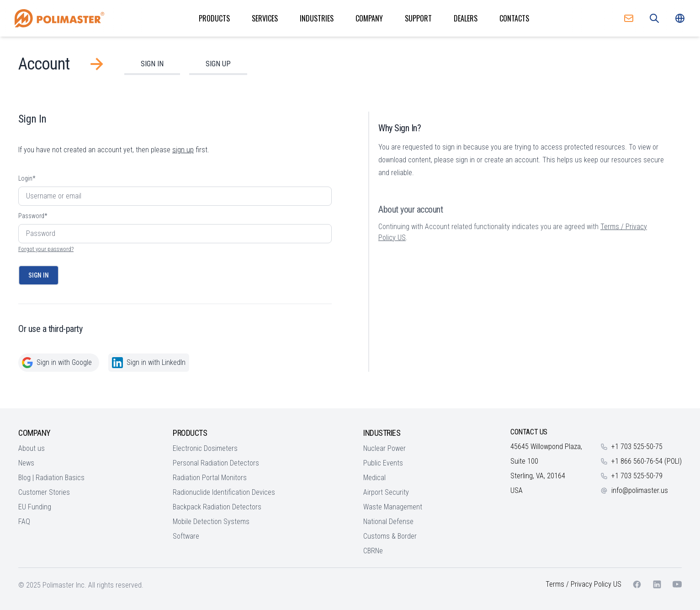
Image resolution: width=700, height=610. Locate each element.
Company (369, 18)
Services (265, 18)
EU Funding (35, 507)
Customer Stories (44, 492)
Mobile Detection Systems (211, 522)
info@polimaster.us (640, 490)
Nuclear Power (384, 448)
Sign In (152, 64)
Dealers (466, 18)
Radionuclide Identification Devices (224, 492)
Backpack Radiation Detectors (217, 507)
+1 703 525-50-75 (637, 447)
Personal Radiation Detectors (216, 463)
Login (27, 178)
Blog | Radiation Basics (51, 478)
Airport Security (386, 492)
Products (214, 18)
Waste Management (393, 507)
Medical (374, 478)
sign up (183, 150)
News (26, 463)
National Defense (388, 522)
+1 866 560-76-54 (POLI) (647, 461)
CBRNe (373, 551)
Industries (317, 18)
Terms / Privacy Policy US (583, 584)
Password (33, 216)
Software (186, 536)
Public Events (383, 463)
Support (418, 18)
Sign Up (218, 64)
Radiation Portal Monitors (210, 478)
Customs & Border (390, 536)
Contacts (514, 18)
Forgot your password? (46, 249)
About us (32, 448)
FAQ (24, 522)
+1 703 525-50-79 (637, 476)
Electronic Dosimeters (205, 448)
